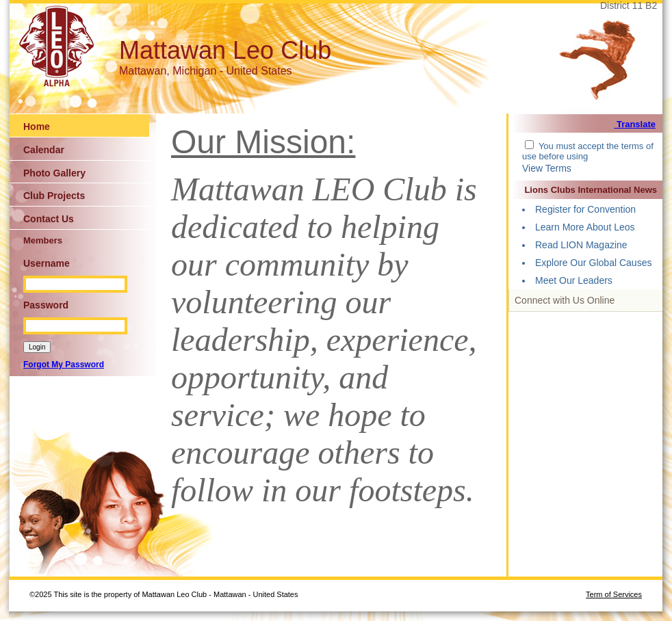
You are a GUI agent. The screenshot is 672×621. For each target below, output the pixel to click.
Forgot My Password (64, 365)
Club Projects (54, 196)
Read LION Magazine (581, 245)
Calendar (44, 150)
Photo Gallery (54, 173)
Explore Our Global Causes (593, 263)
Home (37, 127)
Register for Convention (585, 209)
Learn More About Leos (585, 227)
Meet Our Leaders (574, 280)
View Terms (547, 168)
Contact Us (49, 219)
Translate (635, 124)
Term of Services (614, 594)
